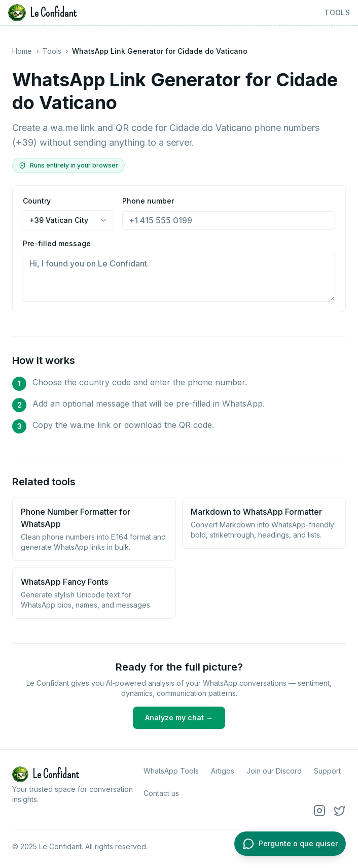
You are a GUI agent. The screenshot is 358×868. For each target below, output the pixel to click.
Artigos (223, 771)
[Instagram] (319, 811)
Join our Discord (274, 771)
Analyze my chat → (179, 717)
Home (22, 51)
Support (327, 771)
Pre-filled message (179, 270)
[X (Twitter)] (340, 811)
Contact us (161, 793)
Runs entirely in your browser (68, 165)
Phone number (229, 213)
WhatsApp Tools (171, 771)
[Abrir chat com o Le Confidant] (290, 844)
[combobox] (68, 220)
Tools (337, 12)
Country (68, 213)
